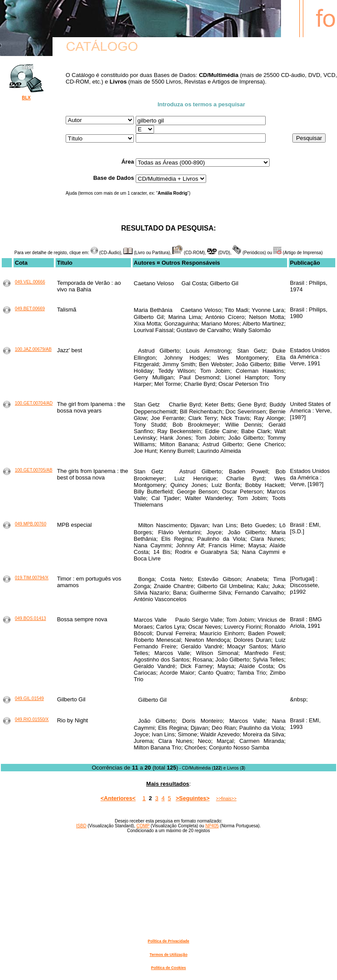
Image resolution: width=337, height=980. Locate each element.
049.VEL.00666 (30, 282)
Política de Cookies (168, 968)
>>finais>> (226, 799)
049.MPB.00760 (31, 524)
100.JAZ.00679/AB (33, 349)
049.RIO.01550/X (32, 719)
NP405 (212, 826)
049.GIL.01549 (29, 698)
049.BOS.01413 (30, 618)
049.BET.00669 (30, 309)
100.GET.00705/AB (34, 470)
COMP (143, 826)
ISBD (81, 826)
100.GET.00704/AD (34, 403)
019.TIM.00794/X (32, 578)
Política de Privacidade (169, 941)
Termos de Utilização (168, 955)
